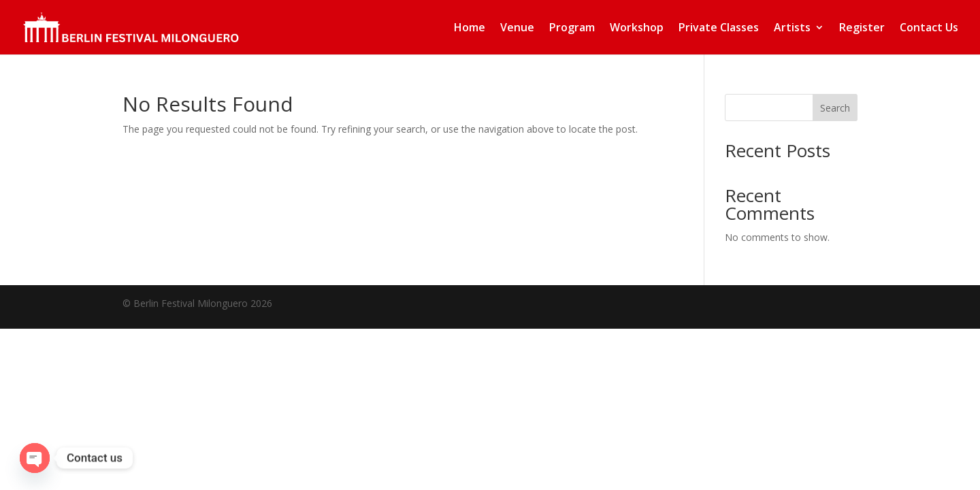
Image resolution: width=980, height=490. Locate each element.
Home (470, 29)
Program (572, 29)
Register (862, 29)
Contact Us (929, 29)
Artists (792, 29)
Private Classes (719, 29)
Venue (517, 29)
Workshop (637, 29)
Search (835, 108)
